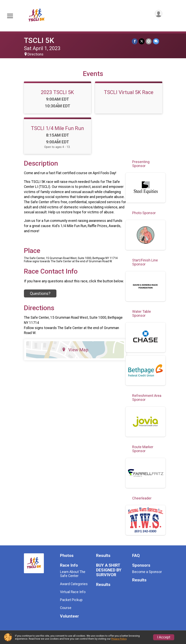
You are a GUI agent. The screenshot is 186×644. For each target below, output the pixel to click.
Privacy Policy (119, 639)
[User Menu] (159, 14)
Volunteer (69, 616)
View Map (75, 350)
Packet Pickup (71, 600)
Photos (67, 556)
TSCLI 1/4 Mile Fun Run (57, 128)
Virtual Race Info (73, 592)
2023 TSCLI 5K (57, 92)
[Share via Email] (149, 41)
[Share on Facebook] (135, 41)
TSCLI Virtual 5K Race (129, 92)
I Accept (164, 637)
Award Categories (74, 584)
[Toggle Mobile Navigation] (10, 16)
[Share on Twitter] (142, 41)
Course (66, 608)
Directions (35, 54)
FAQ (136, 556)
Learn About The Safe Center (73, 574)
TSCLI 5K (39, 40)
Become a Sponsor (147, 572)
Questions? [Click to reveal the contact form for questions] (40, 293)
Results (103, 556)
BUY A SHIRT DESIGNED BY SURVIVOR (109, 570)
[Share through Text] (156, 41)
